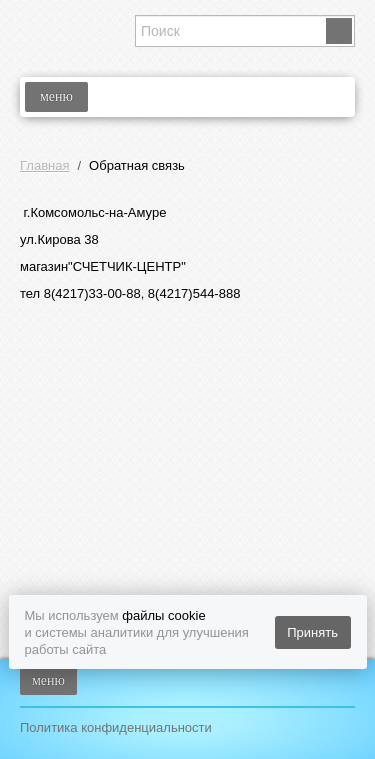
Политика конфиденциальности (116, 727)
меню (56, 96)
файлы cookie (163, 615)
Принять (312, 632)
